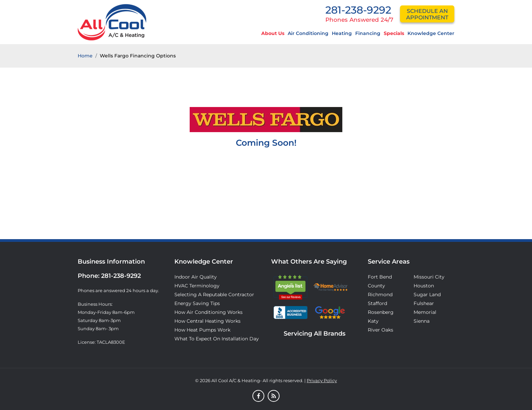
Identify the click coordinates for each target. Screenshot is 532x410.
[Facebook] (258, 396)
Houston (424, 286)
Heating (342, 33)
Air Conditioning (308, 33)
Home (85, 56)
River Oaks (381, 330)
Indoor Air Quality (196, 277)
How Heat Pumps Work (202, 330)
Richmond (380, 295)
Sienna (422, 321)
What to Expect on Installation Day (217, 339)
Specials (394, 33)
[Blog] (274, 396)
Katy (373, 321)
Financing (368, 33)
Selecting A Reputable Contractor (214, 295)
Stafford (377, 303)
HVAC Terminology (197, 286)
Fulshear (424, 303)
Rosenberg (381, 312)
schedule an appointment (427, 14)
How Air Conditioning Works (208, 312)
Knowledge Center (431, 33)
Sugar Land (427, 295)
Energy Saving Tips (197, 303)
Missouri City (429, 277)
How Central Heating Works (207, 321)
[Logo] (112, 22)
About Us (273, 33)
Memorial (425, 312)
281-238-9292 (358, 10)
